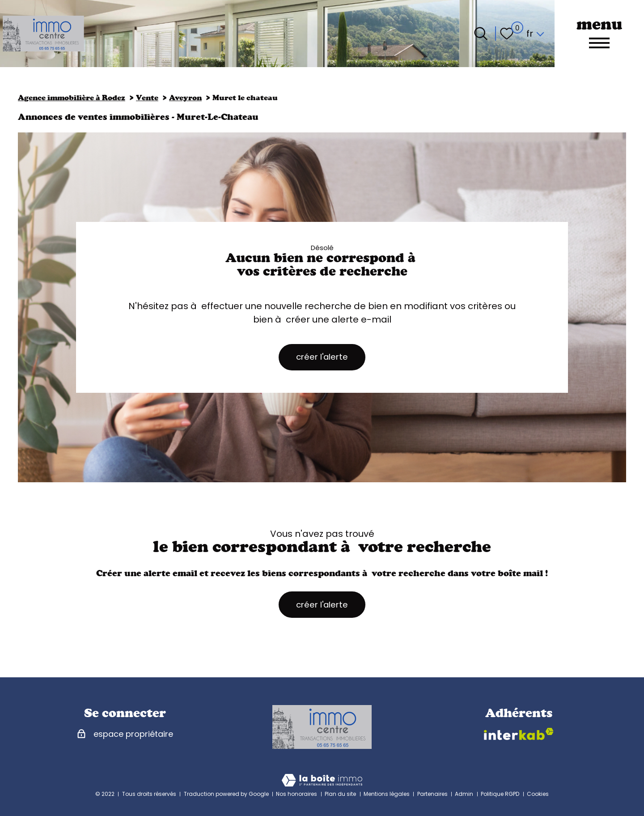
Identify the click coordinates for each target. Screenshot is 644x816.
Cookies (538, 794)
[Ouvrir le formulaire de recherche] (481, 34)
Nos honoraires (297, 794)
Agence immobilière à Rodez (72, 98)
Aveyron (185, 98)
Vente (147, 98)
